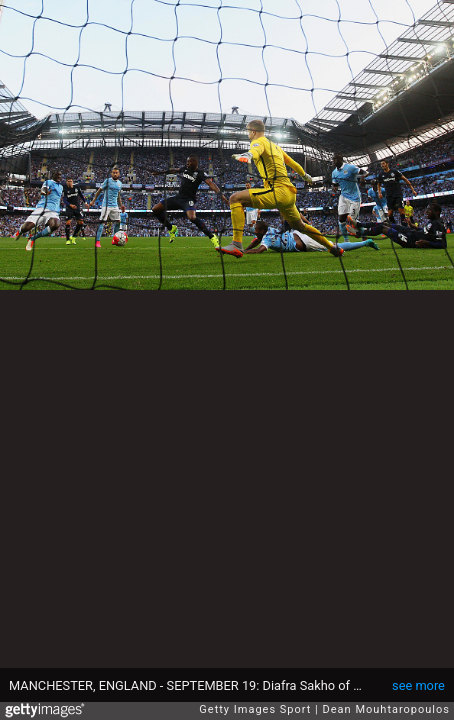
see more (418, 685)
